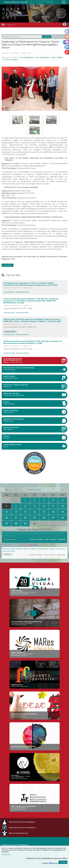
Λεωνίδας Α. (11, 60)
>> (63, 490)
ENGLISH (50, 2)
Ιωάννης (26, 58)
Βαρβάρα (57, 58)
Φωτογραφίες (10, 332)
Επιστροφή (8, 265)
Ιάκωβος (42, 58)
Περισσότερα (6, 855)
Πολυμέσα (7, 554)
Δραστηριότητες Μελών (22, 292)
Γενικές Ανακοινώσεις (9, 292)
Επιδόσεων (55, 863)
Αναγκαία (46, 863)
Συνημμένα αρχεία (10, 539)
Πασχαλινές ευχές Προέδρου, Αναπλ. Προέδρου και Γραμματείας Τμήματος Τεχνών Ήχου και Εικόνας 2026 (34, 550)
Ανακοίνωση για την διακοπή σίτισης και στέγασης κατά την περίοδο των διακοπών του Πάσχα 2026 (33, 534)
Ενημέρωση (11, 25)
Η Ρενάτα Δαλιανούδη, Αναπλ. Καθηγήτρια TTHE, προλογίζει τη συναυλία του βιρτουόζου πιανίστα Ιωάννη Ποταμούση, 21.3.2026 (33, 342)
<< (6, 490)
